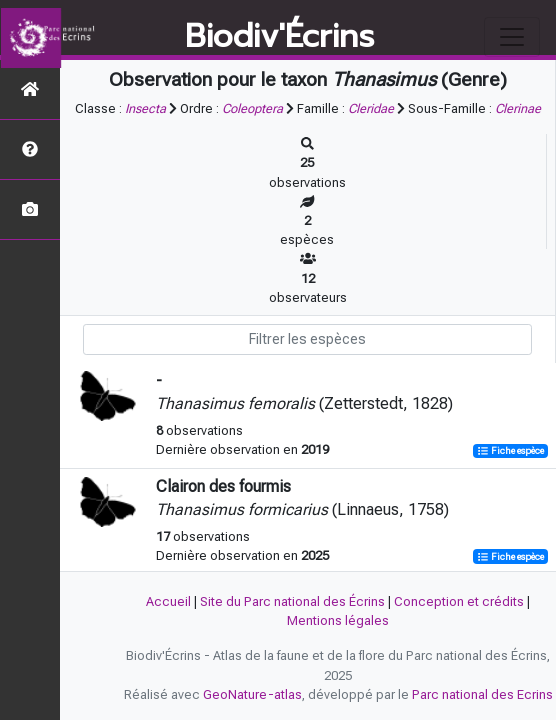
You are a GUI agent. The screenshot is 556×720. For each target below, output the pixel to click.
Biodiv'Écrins (279, 37)
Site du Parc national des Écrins (292, 601)
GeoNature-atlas (252, 694)
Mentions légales (338, 620)
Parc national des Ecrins (482, 694)
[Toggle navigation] (512, 37)
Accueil (168, 601)
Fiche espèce (510, 450)
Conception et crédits (459, 601)
